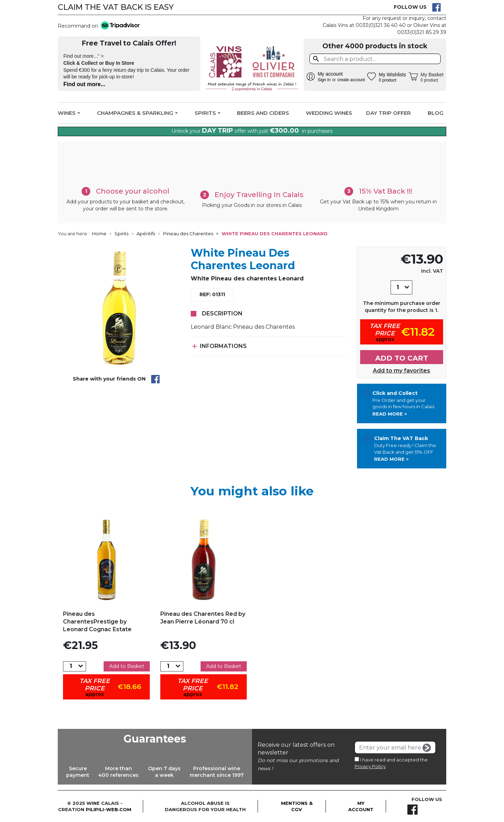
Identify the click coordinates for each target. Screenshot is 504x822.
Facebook (436, 7)
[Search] (375, 59)
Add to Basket (127, 666)
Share (155, 379)
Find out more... (84, 84)
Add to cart (402, 358)
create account (351, 80)
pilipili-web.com (108, 809)
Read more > (390, 414)
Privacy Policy (370, 766)
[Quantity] (398, 287)
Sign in (324, 80)
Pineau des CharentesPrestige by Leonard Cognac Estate (97, 622)
